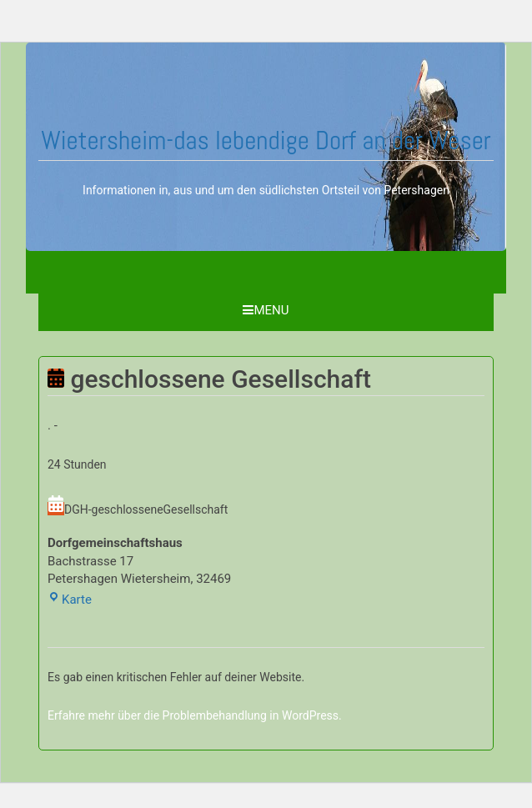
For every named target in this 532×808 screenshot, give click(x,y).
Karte (70, 600)
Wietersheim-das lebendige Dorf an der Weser (266, 140)
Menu (266, 310)
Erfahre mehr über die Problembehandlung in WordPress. (195, 715)
